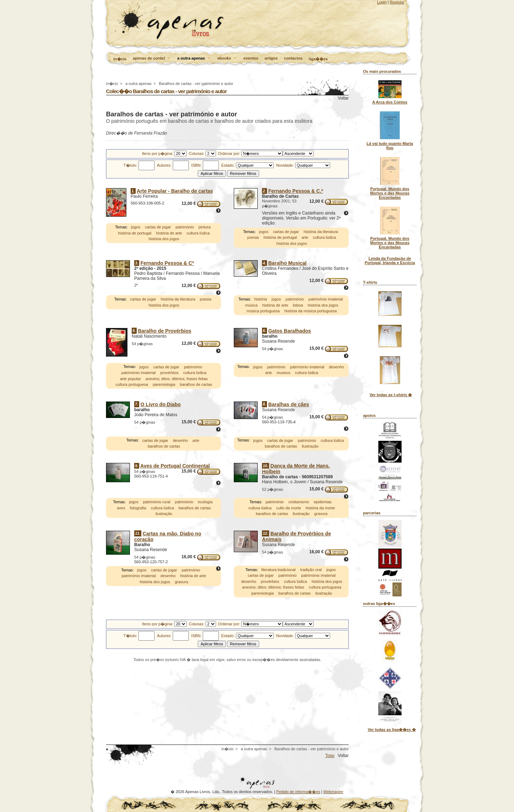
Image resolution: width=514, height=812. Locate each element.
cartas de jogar (158, 227)
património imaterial (326, 299)
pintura (205, 227)
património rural (157, 502)
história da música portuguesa (311, 311)
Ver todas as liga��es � (392, 730)
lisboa (298, 305)
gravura (321, 514)
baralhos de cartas (196, 384)
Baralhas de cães (288, 404)
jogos (136, 227)
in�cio (120, 59)
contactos (293, 58)
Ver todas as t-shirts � (391, 395)
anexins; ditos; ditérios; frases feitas (177, 379)
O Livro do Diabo (160, 404)
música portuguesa (263, 311)
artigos (271, 58)
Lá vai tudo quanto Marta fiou (390, 146)
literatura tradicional (278, 570)
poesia (253, 238)
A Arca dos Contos (390, 102)
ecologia (205, 502)
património (185, 227)
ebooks (227, 59)
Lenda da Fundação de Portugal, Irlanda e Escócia (390, 261)
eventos (251, 58)
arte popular (130, 379)
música (251, 305)
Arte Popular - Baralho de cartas (175, 191)
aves (121, 508)
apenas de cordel (152, 59)
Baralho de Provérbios (164, 331)
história (260, 299)
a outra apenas (194, 59)
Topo (330, 756)
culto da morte (289, 508)
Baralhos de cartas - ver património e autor (196, 84)
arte (305, 238)
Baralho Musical (287, 263)
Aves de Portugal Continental (175, 466)
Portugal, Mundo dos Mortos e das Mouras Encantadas (390, 193)
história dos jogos (164, 239)
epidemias (323, 502)
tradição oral (311, 570)
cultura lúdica (198, 233)
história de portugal (135, 233)
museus (284, 373)
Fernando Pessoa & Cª (167, 263)
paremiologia (164, 384)
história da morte (320, 508)
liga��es (318, 59)
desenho (336, 367)
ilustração (310, 446)
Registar (397, 2)
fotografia (138, 508)
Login (382, 2)
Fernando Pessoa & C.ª (296, 191)
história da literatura (321, 232)
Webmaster (333, 792)
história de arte (169, 233)
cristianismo (299, 502)
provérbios (169, 373)
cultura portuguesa (132, 384)
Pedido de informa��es (298, 792)
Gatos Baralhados (289, 331)
